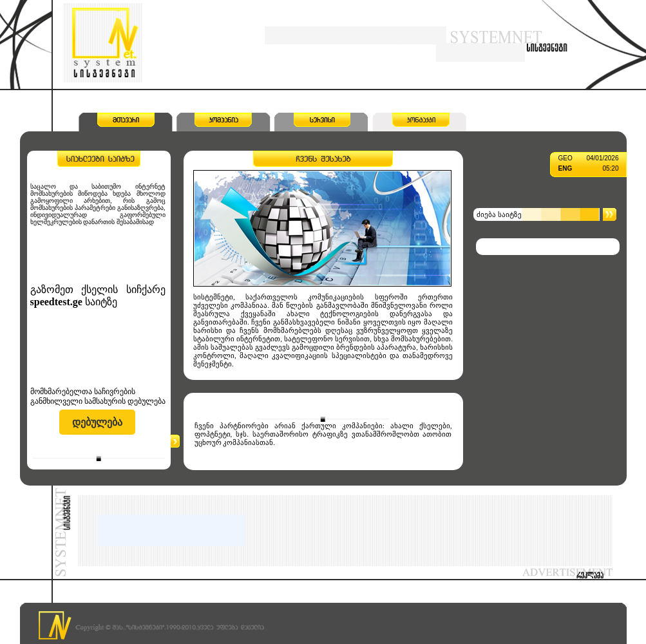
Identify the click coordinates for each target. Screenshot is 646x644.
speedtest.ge (56, 302)
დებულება (97, 422)
